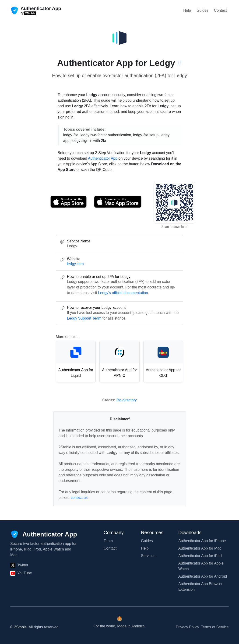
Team (108, 541)
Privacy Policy (187, 627)
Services (148, 556)
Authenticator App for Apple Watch (201, 566)
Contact (220, 10)
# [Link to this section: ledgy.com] (179, 63)
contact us (79, 498)
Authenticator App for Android (203, 576)
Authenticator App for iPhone (202, 541)
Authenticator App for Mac (200, 548)
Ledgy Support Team (84, 318)
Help (187, 10)
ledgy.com (75, 264)
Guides (202, 10)
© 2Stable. (19, 627)
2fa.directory (127, 400)
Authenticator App (103, 158)
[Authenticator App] (44, 534)
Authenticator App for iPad (200, 556)
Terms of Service (215, 627)
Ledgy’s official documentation (123, 293)
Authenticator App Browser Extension (200, 587)
